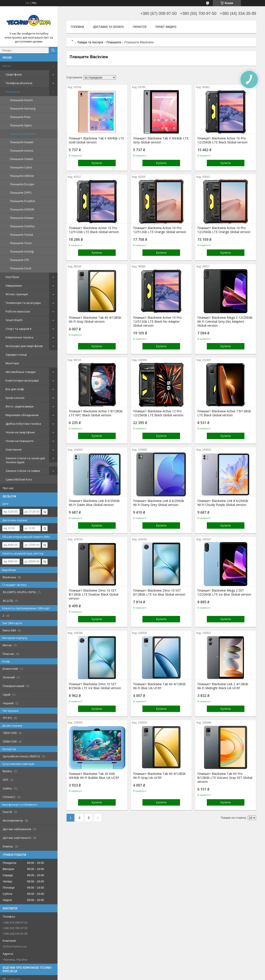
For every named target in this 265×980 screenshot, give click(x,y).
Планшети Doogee (22, 184)
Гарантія (140, 27)
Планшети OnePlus (22, 226)
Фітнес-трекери (17, 294)
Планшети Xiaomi (21, 100)
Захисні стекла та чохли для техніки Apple (25, 460)
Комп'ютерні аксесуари (22, 380)
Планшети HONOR (22, 209)
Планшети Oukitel (21, 159)
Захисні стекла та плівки (23, 471)
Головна (77, 27)
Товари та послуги (90, 42)
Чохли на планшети (19, 441)
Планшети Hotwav (22, 218)
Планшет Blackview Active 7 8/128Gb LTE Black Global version (224, 413)
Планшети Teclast (21, 235)
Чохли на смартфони (20, 432)
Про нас (8, 488)
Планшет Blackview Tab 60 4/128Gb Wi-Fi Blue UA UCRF (159, 686)
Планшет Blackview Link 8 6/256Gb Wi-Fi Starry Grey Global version (159, 503)
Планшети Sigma (21, 125)
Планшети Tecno (21, 243)
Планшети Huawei (22, 142)
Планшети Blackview (23, 134)
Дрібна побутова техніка (23, 424)
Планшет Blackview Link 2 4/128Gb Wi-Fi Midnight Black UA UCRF (223, 686)
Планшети (13, 92)
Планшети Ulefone (22, 176)
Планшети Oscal (21, 268)
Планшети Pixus (20, 117)
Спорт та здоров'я (18, 329)
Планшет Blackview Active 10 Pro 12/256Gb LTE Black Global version (222, 140)
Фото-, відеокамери (20, 406)
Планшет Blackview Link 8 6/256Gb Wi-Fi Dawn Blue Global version (94, 503)
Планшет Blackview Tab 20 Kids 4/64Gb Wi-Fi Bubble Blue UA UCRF (94, 776)
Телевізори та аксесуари (23, 303)
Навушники (14, 286)
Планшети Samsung (23, 109)
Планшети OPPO (21, 193)
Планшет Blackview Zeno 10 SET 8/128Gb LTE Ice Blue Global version (159, 592)
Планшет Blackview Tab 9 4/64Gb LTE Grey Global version (161, 140)
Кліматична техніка (19, 337)
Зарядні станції (16, 355)
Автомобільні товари (20, 372)
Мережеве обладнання (22, 415)
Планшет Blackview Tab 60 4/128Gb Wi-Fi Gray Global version (95, 320)
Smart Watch (14, 320)
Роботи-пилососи (18, 311)
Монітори (12, 363)
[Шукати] (53, 50)
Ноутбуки (12, 277)
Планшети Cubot (21, 167)
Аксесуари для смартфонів (24, 346)
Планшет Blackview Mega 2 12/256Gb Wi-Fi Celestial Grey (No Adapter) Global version (225, 322)
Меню (7, 66)
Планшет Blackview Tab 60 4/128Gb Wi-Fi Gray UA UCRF (159, 776)
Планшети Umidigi (22, 252)
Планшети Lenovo (22, 151)
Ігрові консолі (15, 398)
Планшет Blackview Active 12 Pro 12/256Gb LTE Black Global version (158, 413)
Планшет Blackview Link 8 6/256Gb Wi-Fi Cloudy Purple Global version (223, 503)
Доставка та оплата (108, 27)
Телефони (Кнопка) (19, 83)
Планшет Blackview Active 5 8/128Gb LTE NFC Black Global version (96, 413)
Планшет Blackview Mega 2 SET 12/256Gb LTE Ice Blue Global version (224, 592)
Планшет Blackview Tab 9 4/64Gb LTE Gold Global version (96, 140)
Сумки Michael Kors (19, 479)
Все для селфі (15, 389)
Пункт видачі (166, 27)
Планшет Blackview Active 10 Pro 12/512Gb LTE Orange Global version (160, 230)
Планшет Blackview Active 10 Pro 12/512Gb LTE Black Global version (94, 230)
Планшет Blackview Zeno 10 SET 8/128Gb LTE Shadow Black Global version (94, 594)
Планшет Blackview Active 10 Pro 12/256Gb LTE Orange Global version (224, 230)
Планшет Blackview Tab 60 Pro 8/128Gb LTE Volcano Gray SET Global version (225, 778)
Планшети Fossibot (22, 201)
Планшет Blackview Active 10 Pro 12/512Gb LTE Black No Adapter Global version (157, 322)
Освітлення (13, 449)
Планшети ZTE (19, 260)
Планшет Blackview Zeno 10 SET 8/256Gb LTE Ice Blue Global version (95, 686)
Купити (97, 163)
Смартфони (14, 74)
